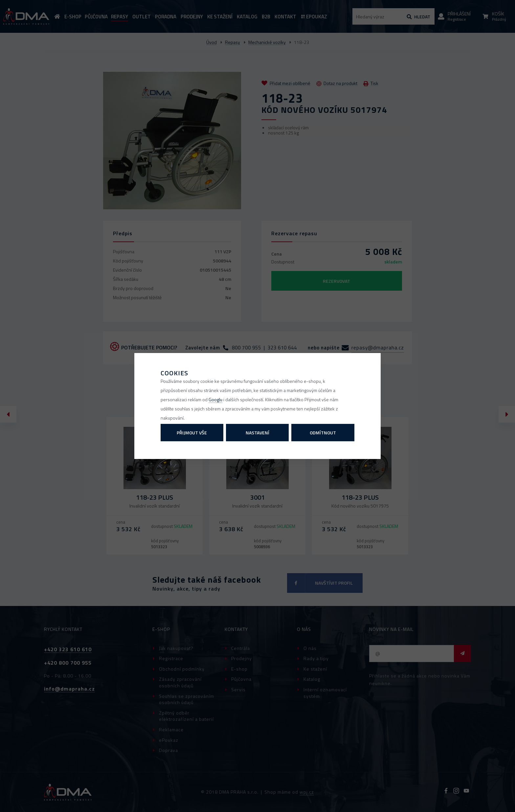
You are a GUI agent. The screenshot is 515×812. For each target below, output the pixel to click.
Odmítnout (323, 433)
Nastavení (257, 433)
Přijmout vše (192, 433)
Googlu (215, 399)
